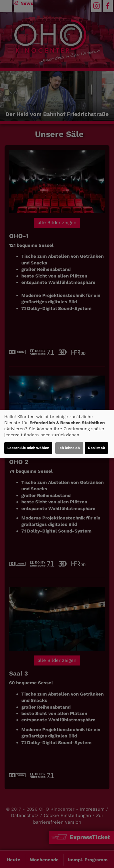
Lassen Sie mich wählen (28, 448)
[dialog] (57, 434)
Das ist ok (96, 448)
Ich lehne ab (69, 448)
